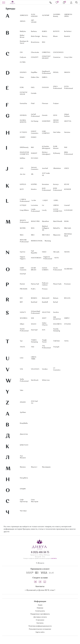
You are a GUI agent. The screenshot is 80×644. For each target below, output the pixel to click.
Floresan (45, 104)
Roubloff (45, 302)
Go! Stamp (35, 121)
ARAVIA (23, 21)
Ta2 (21, 341)
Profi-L (33, 289)
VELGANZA (35, 369)
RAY (21, 298)
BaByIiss (23, 31)
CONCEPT (35, 57)
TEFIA (66, 341)
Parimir (22, 284)
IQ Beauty (57, 153)
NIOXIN (67, 252)
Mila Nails (68, 228)
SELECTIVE (46, 312)
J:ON (22, 168)
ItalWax (22, 158)
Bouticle (67, 36)
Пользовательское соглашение (40, 629)
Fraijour (56, 104)
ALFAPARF (46, 15)
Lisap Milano (24, 210)
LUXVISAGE (68, 210)
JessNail (45, 168)
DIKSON (67, 72)
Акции (40, 605)
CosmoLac (57, 57)
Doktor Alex (35, 77)
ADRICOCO (24, 15)
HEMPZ (23, 137)
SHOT (44, 318)
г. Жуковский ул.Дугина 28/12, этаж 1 (40, 590)
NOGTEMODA (36, 258)
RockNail (34, 302)
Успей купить (40, 611)
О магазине (40, 620)
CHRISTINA (46, 52)
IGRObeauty (24, 147)
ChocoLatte (35, 52)
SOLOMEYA (57, 324)
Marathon (45, 221)
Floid (33, 104)
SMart (22, 324)
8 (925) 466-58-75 (51, 3)
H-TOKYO (23, 132)
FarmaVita (23, 104)
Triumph (56, 347)
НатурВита (24, 478)
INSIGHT (34, 153)
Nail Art (23, 252)
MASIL (66, 221)
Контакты (40, 623)
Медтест (34, 467)
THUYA (22, 347)
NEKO (44, 252)
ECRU (22, 87)
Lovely (44, 210)
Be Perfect (68, 31)
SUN (44, 330)
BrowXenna (35, 42)
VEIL (21, 369)
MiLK (22, 235)
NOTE (57, 258)
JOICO (67, 168)
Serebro (56, 312)
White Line (46, 380)
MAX (33, 228)
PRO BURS (24, 289)
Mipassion (57, 235)
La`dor (34, 200)
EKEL (33, 87)
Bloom (55, 36)
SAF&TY (23, 312)
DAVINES (23, 72)
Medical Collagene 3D (46, 228)
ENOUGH (45, 87)
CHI (21, 52)
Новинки (40, 608)
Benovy (45, 36)
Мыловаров (46, 467)
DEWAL (56, 72)
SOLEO (34, 324)
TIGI (33, 347)
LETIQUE (23, 205)
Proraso (45, 289)
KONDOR (68, 189)
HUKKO (34, 137)
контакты (54, 559)
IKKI (32, 147)
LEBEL (56, 200)
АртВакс (23, 412)
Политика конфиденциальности (40, 626)
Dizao (22, 77)
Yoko (21, 390)
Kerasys (56, 184)
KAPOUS (23, 184)
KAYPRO (34, 184)
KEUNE (67, 184)
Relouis (56, 298)
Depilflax (34, 72)
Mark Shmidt (58, 221)
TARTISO (56, 341)
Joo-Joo (23, 174)
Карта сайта (40, 632)
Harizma (67, 132)
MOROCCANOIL (37, 241)
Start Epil (34, 330)
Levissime (34, 205)
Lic (43, 205)
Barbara (34, 31)
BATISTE (56, 31)
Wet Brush (35, 380)
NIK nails (56, 252)
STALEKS (67, 324)
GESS (55, 115)
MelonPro (57, 228)
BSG (44, 42)
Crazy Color (68, 57)
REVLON (67, 298)
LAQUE (45, 200)
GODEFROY (46, 121)
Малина (23, 467)
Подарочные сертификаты (40, 614)
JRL (32, 174)
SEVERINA (24, 318)
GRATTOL (68, 121)
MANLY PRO (35, 221)
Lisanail (67, 205)
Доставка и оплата (40, 617)
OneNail (23, 274)
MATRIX (23, 228)
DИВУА (45, 77)
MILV (33, 235)
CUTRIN (23, 62)
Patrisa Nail (35, 284)
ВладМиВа (24, 423)
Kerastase (45, 184)
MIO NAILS (46, 235)
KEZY (22, 189)
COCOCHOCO (58, 52)
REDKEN (34, 298)
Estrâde (34, 93)
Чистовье (23, 511)
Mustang (48, 241)
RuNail (56, 302)
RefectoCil (46, 298)
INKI (66, 147)
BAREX (45, 31)
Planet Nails (57, 284)
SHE (33, 318)
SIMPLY (67, 318)
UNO (22, 358)
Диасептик (24, 434)
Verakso (45, 369)
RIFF (21, 302)
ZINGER (23, 402)
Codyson (23, 57)
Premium (67, 284)
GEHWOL (23, 115)
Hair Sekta (57, 132)
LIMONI (56, 205)
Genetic (45, 115)
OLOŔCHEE (68, 269)
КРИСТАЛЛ (24, 445)
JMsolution (57, 168)
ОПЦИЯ (23, 489)
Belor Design (35, 36)
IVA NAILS (35, 158)
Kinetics (34, 189)
